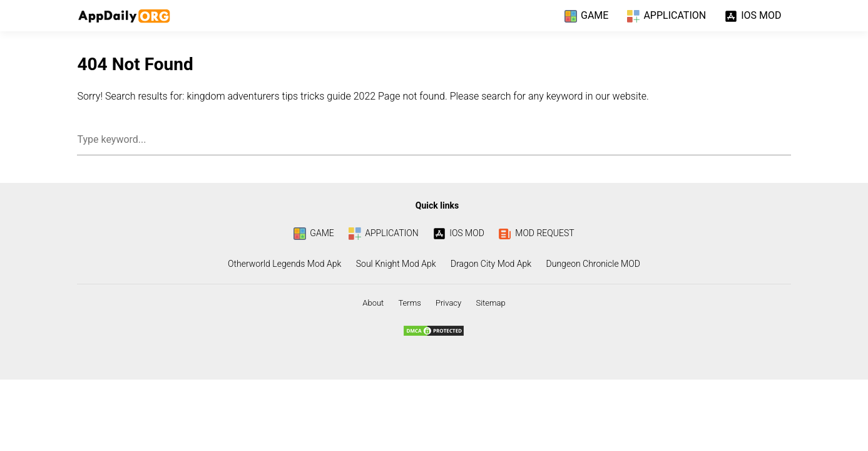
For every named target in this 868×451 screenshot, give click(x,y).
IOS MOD (753, 16)
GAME (586, 16)
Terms (409, 303)
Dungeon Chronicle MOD (593, 264)
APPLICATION (666, 16)
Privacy (448, 303)
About (373, 303)
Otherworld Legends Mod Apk (284, 264)
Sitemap (490, 303)
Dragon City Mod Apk (491, 264)
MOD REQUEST (536, 233)
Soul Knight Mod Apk (396, 264)
